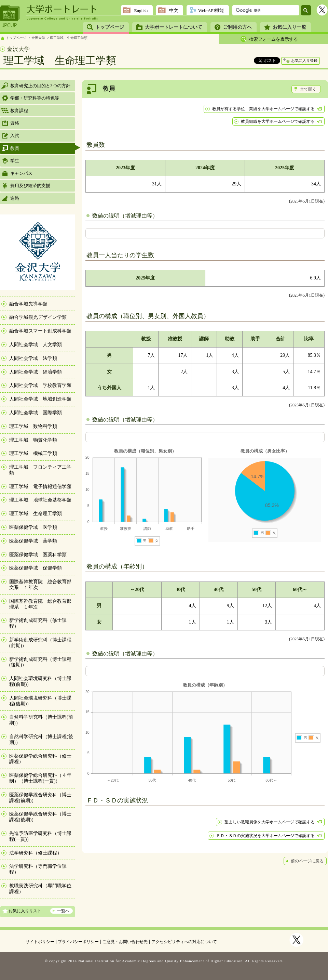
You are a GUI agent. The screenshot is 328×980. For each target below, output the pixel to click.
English (141, 10)
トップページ (110, 27)
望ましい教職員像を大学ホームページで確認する (270, 822)
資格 (15, 123)
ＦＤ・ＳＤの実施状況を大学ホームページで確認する (265, 836)
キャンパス (21, 173)
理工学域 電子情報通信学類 (40, 487)
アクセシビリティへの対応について (184, 942)
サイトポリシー (40, 942)
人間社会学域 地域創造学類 (40, 399)
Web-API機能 (211, 10)
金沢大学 (38, 38)
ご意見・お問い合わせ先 (125, 942)
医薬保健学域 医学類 (33, 527)
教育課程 (19, 111)
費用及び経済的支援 (30, 186)
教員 (15, 148)
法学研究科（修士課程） (36, 853)
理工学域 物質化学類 (33, 440)
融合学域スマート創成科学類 (40, 331)
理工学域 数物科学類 (33, 426)
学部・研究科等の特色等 (35, 98)
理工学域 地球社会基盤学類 (40, 500)
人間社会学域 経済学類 (36, 372)
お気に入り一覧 (289, 27)
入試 (15, 136)
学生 (15, 161)
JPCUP (10, 16)
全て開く (308, 89)
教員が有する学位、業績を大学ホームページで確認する (263, 109)
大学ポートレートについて (174, 27)
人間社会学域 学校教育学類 (40, 385)
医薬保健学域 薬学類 (33, 541)
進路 (15, 198)
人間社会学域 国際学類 (36, 413)
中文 (174, 10)
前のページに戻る (307, 861)
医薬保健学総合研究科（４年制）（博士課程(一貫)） (40, 778)
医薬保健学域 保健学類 (36, 568)
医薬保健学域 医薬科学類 (38, 555)
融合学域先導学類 (28, 304)
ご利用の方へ (237, 27)
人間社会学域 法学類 (33, 358)
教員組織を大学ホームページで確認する (278, 121)
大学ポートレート (62, 9)
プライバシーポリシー (78, 942)
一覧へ (63, 911)
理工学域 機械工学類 (33, 453)
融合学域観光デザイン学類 (38, 317)
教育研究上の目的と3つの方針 (40, 86)
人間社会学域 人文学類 (36, 345)
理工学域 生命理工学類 (69, 38)
